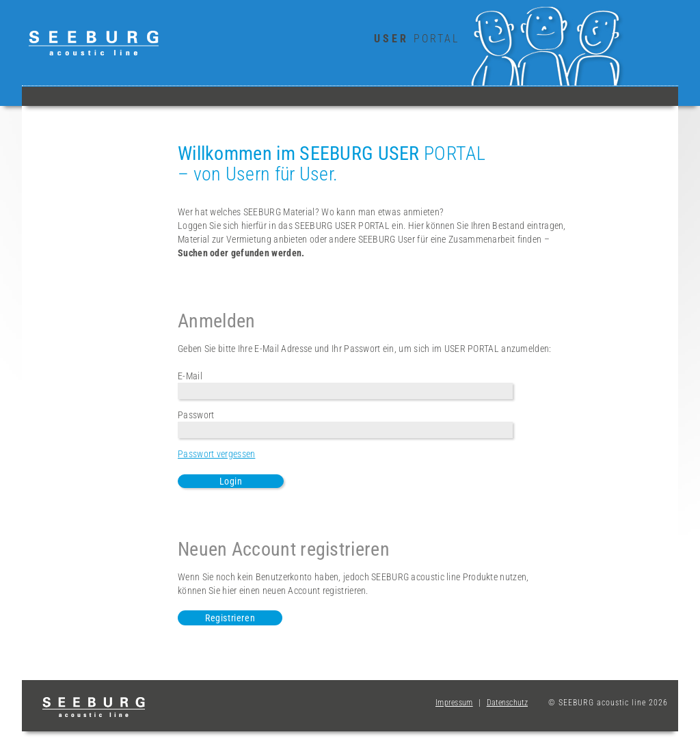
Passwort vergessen (216, 454)
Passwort (196, 415)
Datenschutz (507, 703)
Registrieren (230, 618)
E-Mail (190, 376)
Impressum (454, 703)
